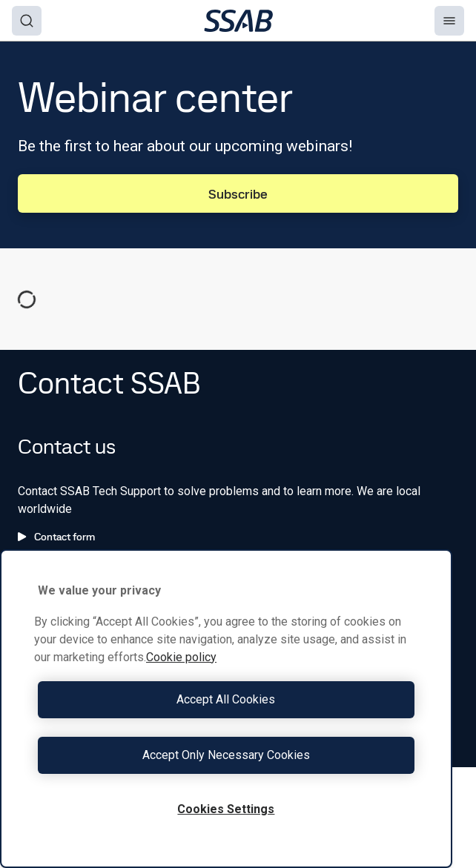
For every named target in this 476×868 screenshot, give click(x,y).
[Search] (27, 21)
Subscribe (238, 194)
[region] (226, 709)
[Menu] (449, 21)
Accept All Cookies (226, 699)
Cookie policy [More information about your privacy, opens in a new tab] (181, 657)
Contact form (56, 537)
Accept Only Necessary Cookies (226, 755)
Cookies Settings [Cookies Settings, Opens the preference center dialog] (226, 809)
